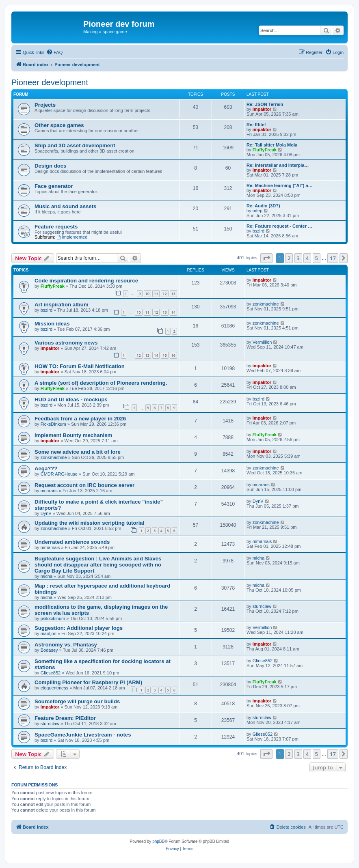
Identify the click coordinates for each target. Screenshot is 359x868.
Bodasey (49, 650)
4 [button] (307, 258)
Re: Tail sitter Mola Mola (272, 145)
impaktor (262, 109)
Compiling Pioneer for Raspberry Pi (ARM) (88, 682)
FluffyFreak (265, 150)
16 (173, 355)
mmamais (50, 547)
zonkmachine (266, 304)
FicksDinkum (53, 424)
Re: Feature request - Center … (279, 226)
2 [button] (289, 258)
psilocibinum (53, 618)
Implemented (72, 237)
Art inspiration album (62, 305)
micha (46, 576)
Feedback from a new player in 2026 (80, 419)
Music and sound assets (65, 206)
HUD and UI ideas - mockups (71, 400)
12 (164, 294)
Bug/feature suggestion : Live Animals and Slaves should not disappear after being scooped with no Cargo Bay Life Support (98, 565)
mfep (257, 211)
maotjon (49, 633)
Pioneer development (50, 82)
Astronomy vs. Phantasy (66, 645)
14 (173, 312)
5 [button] (317, 258)
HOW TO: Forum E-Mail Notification (80, 366)
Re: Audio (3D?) (263, 206)
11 (156, 294)
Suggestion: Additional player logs (79, 628)
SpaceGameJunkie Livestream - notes (83, 735)
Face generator (54, 186)
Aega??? (46, 468)
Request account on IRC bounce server (84, 485)
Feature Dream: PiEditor (65, 718)
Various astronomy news (66, 343)
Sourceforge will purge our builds (77, 701)
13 (173, 294)
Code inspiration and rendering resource (86, 281)
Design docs (50, 166)
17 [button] (333, 258)
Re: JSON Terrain (265, 104)
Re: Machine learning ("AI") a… (280, 185)
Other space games (59, 125)
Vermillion (262, 342)
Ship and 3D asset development (75, 145)
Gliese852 (51, 673)
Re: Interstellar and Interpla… (278, 165)
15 (164, 355)
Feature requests (56, 227)
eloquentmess (55, 688)
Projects (45, 105)
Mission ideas (52, 324)
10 (147, 294)
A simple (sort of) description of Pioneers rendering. (101, 383)
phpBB (158, 841)
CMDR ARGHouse (59, 474)
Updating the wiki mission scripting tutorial (89, 523)
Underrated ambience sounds (72, 542)
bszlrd (258, 231)
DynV (46, 513)
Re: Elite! (256, 125)
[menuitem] (54, 52)
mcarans (49, 491)
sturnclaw (262, 606)
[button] (266, 258)
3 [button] (298, 258)
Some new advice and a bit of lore (78, 452)
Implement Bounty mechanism (73, 435)
